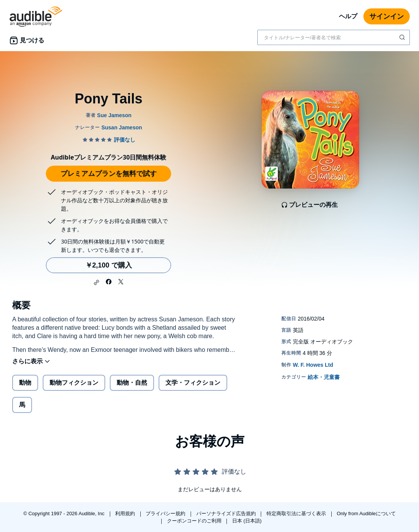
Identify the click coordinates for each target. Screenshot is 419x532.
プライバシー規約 (166, 513)
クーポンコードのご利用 (195, 521)
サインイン (387, 16)
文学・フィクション (193, 383)
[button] (96, 282)
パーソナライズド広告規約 (227, 513)
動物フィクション (74, 383)
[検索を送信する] (403, 37)
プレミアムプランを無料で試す (109, 174)
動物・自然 (132, 383)
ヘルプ (348, 16)
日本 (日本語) (247, 521)
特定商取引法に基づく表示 (297, 513)
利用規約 (126, 513)
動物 (25, 383)
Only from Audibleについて (366, 513)
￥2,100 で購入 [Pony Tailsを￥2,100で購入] (109, 265)
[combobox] (334, 37)
